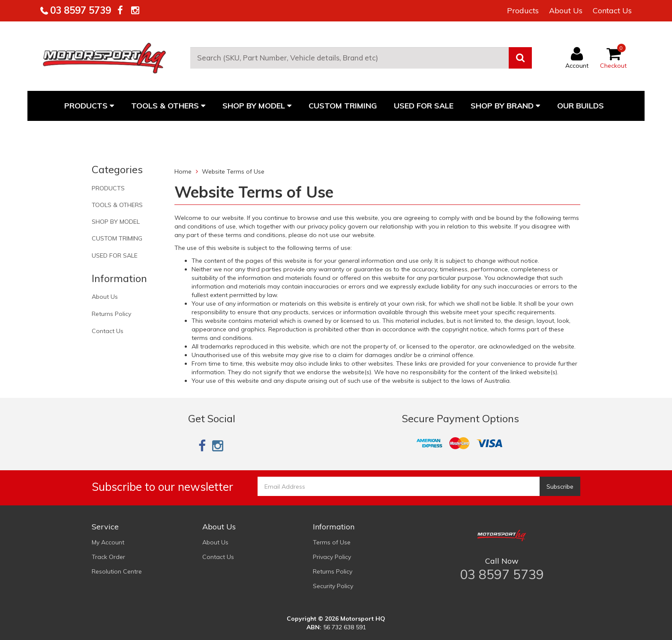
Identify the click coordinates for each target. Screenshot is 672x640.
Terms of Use (332, 542)
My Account (108, 542)
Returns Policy (111, 314)
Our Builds (580, 106)
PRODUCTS (89, 106)
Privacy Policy (332, 557)
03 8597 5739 (79, 10)
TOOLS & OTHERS (168, 106)
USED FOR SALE (424, 106)
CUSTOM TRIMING (343, 106)
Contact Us (612, 11)
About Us (566, 11)
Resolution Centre (117, 571)
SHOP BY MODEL (257, 106)
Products (523, 11)
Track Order (108, 557)
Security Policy (333, 586)
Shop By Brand (505, 106)
